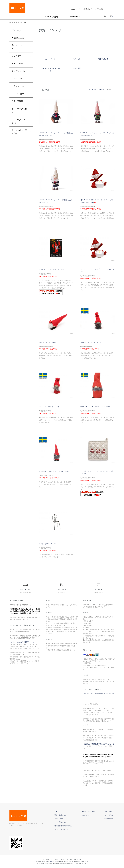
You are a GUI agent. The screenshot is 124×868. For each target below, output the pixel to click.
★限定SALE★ (18, 38)
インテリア (16, 56)
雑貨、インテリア (21, 22)
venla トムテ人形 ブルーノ (48, 342)
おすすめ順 (93, 90)
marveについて (75, 9)
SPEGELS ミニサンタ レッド (49, 407)
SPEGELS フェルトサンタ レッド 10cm (54, 471)
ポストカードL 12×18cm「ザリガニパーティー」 (56, 270)
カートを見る (109, 815)
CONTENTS (74, 17)
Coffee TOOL (17, 79)
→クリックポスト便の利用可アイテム (22, 642)
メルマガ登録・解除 (88, 812)
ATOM (88, 815)
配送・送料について (61, 815)
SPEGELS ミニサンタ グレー (91, 342)
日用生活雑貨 (17, 101)
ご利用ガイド (87, 9)
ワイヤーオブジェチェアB (47, 544)
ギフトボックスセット (19, 110)
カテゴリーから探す (52, 17)
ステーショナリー (19, 94)
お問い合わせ (109, 819)
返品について (59, 819)
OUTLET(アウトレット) (19, 121)
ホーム (11, 22)
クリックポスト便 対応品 (19, 132)
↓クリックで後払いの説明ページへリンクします (99, 694)
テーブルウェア (18, 64)
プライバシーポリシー (62, 829)
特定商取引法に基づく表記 (63, 826)
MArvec (51, 862)
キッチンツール (18, 71)
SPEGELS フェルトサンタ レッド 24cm (95, 407)
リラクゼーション (19, 86)
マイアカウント (100, 9)
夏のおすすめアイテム (19, 47)
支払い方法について (61, 822)
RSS (83, 815)
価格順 (102, 90)
